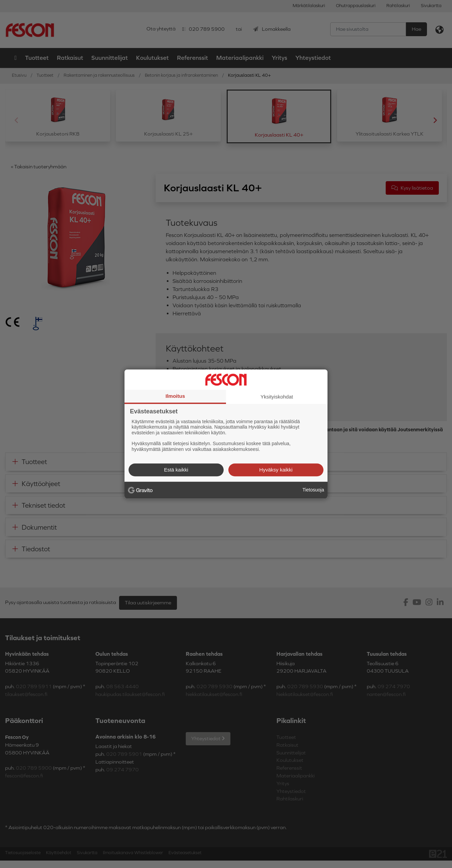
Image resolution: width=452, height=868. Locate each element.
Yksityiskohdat (277, 397)
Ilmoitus (175, 396)
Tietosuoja (313, 490)
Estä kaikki (176, 470)
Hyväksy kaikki (276, 470)
